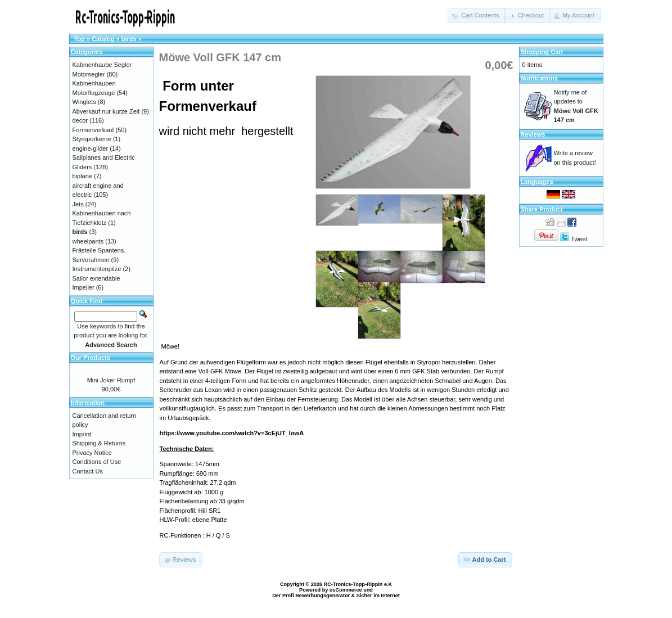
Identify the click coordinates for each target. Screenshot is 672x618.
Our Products (91, 358)
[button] (477, 16)
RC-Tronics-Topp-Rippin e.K (358, 584)
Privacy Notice (92, 453)
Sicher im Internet (378, 596)
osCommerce (346, 590)
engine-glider (91, 148)
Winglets (84, 102)
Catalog (103, 39)
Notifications (540, 78)
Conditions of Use (97, 462)
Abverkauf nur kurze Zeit (106, 111)
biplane (82, 176)
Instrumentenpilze (97, 269)
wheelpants (88, 241)
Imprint (82, 434)
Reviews (533, 134)
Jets (78, 204)
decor (80, 120)
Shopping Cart (542, 52)
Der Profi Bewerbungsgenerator (311, 596)
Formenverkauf (93, 130)
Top (80, 39)
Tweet (579, 239)
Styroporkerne (92, 139)
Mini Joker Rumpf (111, 380)
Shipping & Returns (99, 443)
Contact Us (88, 471)
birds (129, 39)
